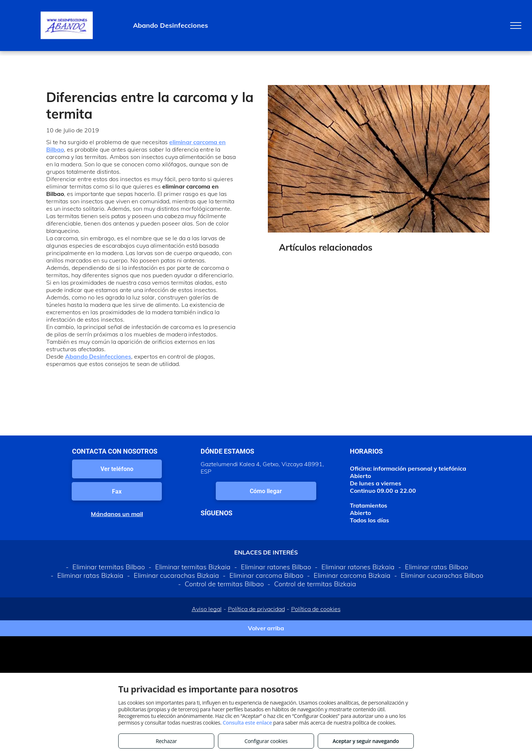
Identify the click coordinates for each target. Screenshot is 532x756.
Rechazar (166, 741)
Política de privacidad (256, 609)
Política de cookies (316, 609)
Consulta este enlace (247, 723)
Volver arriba (266, 628)
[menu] (516, 26)
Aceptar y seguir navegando (366, 741)
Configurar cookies (266, 741)
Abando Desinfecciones (98, 356)
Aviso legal (207, 609)
